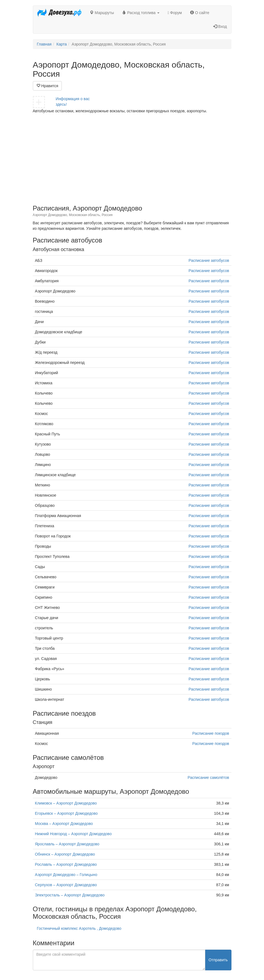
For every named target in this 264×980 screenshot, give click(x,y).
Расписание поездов (211, 733)
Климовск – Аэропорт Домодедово (66, 803)
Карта (62, 44)
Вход (220, 26)
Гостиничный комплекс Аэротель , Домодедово (79, 928)
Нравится (47, 86)
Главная (44, 44)
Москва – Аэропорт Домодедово (64, 824)
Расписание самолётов (208, 777)
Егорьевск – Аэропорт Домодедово (66, 813)
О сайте (200, 13)
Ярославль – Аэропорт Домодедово (67, 844)
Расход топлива (141, 13)
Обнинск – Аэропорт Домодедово (65, 854)
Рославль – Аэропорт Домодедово (66, 864)
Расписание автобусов (209, 260)
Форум (175, 13)
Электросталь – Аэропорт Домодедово (70, 895)
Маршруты (102, 13)
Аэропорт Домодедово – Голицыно (66, 875)
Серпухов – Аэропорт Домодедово (66, 885)
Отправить (218, 960)
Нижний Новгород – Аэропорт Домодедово (73, 834)
